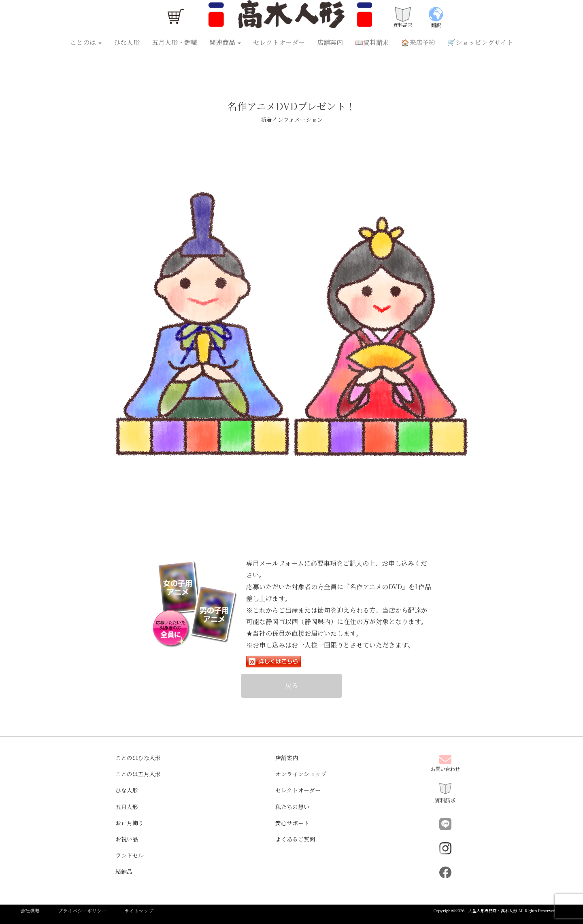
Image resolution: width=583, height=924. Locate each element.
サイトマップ (139, 910)
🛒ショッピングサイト (480, 42)
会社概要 (30, 910)
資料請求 (445, 793)
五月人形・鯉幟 (174, 42)
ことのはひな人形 (138, 758)
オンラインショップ (301, 774)
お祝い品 (127, 839)
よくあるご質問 (295, 839)
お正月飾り (130, 823)
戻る (291, 685)
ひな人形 (127, 42)
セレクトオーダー (279, 42)
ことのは (86, 42)
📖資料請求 (372, 42)
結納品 (124, 871)
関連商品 (225, 42)
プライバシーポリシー (82, 910)
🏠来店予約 (418, 42)
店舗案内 (330, 42)
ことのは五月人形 (138, 774)
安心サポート (292, 823)
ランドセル (130, 855)
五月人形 (127, 807)
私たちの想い (292, 807)
